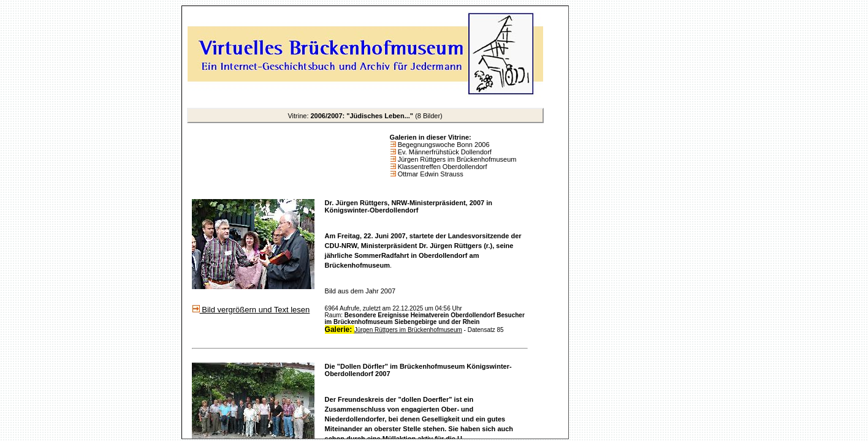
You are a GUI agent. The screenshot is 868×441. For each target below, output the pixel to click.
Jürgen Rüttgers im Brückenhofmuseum (456, 159)
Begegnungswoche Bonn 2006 (443, 145)
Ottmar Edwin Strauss (430, 174)
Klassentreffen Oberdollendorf (442, 167)
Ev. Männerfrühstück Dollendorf (444, 152)
